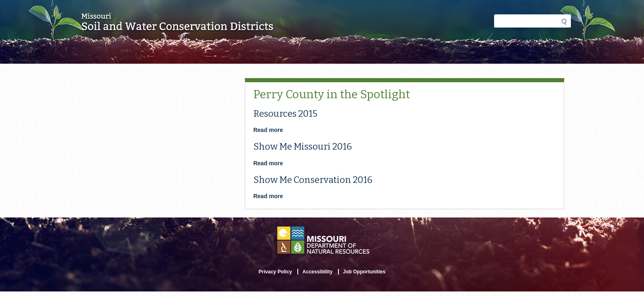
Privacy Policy (275, 272)
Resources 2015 (285, 114)
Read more (268, 130)
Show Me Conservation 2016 (313, 180)
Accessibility (317, 272)
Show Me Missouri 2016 (303, 147)
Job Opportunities (364, 272)
